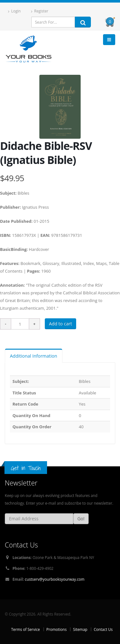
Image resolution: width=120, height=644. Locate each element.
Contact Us (103, 629)
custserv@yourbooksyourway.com (55, 579)
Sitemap (80, 629)
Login (14, 11)
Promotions (57, 629)
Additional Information (34, 356)
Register (40, 11)
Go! (81, 519)
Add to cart (60, 324)
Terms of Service (26, 629)
